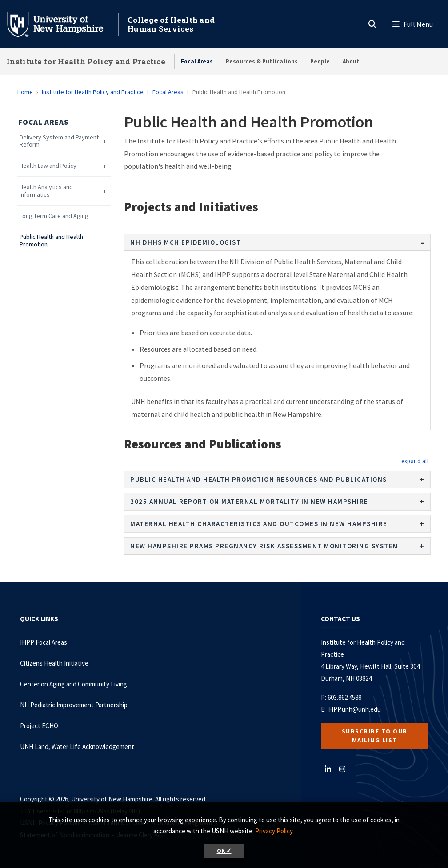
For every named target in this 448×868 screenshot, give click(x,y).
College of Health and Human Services (171, 24)
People (320, 61)
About (351, 61)
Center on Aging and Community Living (74, 684)
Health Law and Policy (48, 166)
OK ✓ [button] (224, 851)
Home (25, 92)
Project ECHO (39, 726)
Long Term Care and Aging (54, 216)
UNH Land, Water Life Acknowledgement (77, 747)
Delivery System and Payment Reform (59, 141)
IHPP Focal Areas (44, 642)
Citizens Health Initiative (54, 663)
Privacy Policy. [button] (274, 831)
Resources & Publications (262, 61)
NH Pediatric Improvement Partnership (74, 705)
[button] (415, 461)
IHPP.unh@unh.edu (354, 709)
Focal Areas (197, 61)
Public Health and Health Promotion (51, 241)
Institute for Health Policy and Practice (86, 61)
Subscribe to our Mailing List (375, 736)
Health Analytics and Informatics (46, 191)
